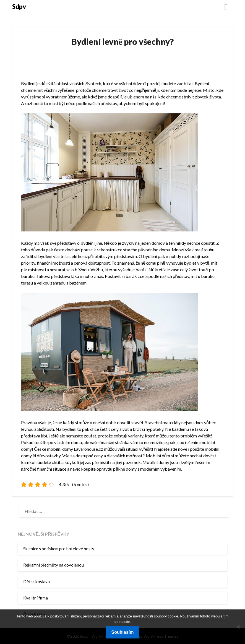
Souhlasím (123, 632)
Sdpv (19, 6)
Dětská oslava (36, 582)
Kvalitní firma (36, 598)
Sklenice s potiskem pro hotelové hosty (59, 549)
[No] (238, 627)
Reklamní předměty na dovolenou (53, 565)
